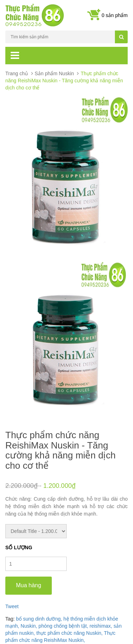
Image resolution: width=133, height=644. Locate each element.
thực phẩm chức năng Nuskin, (70, 633)
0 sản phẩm (115, 15)
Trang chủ (17, 73)
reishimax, (101, 626)
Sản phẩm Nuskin (54, 73)
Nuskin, (30, 626)
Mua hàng (29, 585)
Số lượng (19, 547)
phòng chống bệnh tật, (64, 626)
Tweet (12, 606)
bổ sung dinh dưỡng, (40, 619)
